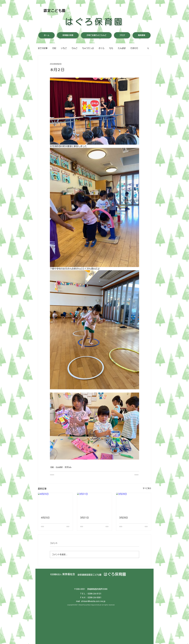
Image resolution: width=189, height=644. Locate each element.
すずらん (68, 467)
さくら (101, 48)
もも (111, 48)
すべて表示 (147, 488)
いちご (64, 48)
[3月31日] (95, 503)
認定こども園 (55, 11)
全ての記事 (43, 48)
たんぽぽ (122, 48)
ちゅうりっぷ (88, 48)
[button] (148, 48)
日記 (54, 48)
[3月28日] (134, 503)
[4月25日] (55, 503)
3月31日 (84, 518)
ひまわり (134, 48)
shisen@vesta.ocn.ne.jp (93, 601)
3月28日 (123, 518)
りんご (74, 48)
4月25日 (45, 518)
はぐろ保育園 (94, 22)
